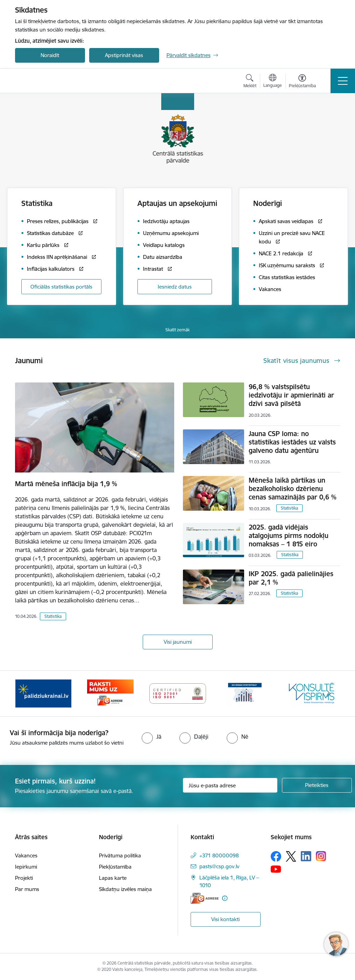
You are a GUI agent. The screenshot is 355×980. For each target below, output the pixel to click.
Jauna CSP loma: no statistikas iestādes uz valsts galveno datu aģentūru (292, 442)
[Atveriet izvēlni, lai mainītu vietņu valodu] (273, 82)
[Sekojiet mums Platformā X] (291, 856)
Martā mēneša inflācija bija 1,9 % (66, 484)
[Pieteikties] (317, 785)
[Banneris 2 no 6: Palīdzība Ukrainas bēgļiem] (111, 693)
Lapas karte (113, 878)
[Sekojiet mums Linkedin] (306, 856)
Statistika (53, 616)
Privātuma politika (120, 855)
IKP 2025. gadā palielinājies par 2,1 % (291, 578)
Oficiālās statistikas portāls (61, 287)
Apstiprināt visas (124, 55)
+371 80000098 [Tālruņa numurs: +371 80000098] (219, 855)
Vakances (26, 855)
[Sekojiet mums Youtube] (276, 869)
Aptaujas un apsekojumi (177, 203)
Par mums (27, 889)
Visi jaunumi (178, 642)
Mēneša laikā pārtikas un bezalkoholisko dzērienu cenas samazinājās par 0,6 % (293, 489)
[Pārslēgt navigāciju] (343, 81)
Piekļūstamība (115, 867)
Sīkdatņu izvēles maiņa (125, 889)
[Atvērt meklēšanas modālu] (250, 82)
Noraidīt (50, 55)
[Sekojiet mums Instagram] (321, 856)
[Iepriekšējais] (27, 693)
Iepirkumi (26, 867)
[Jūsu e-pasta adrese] (230, 785)
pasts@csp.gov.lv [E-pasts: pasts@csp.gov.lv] (219, 866)
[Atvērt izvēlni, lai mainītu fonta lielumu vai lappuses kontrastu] (302, 82)
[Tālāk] (329, 693)
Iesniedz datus (175, 287)
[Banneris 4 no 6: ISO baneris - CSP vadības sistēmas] (245, 693)
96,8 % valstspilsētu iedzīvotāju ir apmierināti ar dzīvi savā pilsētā (291, 395)
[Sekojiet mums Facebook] (276, 856)
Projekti (24, 878)
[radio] (151, 737)
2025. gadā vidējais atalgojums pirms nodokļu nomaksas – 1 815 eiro (289, 536)
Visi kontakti (225, 919)
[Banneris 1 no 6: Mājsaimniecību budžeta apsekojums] (43, 693)
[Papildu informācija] (225, 898)
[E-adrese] (205, 898)
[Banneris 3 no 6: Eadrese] (177, 693)
